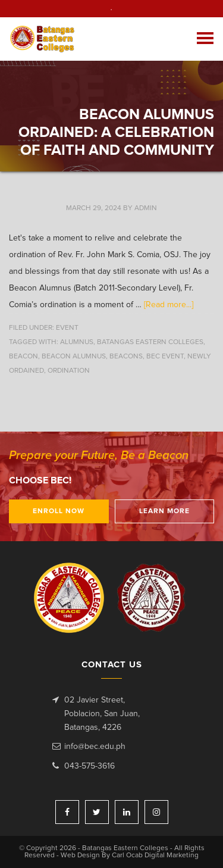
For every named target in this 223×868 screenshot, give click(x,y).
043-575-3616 (89, 766)
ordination (69, 371)
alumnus (77, 342)
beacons (126, 357)
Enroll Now (59, 511)
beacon (23, 357)
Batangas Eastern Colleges (47, 39)
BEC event (165, 357)
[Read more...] (169, 305)
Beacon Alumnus (74, 357)
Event (67, 328)
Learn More (164, 511)
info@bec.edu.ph (95, 747)
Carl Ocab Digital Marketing (155, 855)
